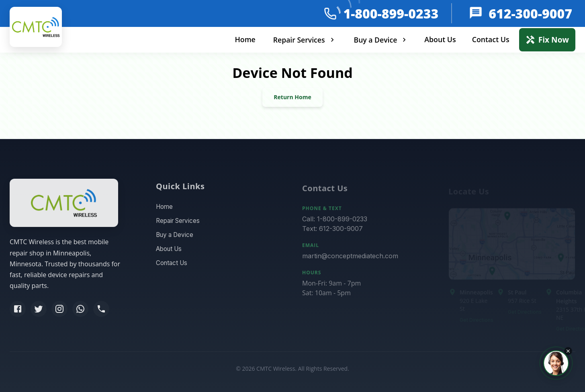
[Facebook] (18, 310)
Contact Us (491, 39)
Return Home (292, 97)
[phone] (330, 14)
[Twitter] (39, 310)
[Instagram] (59, 310)
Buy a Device (381, 40)
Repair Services (305, 40)
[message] (475, 13)
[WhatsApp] (80, 310)
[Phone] (101, 310)
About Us (440, 39)
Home (245, 39)
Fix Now (547, 40)
